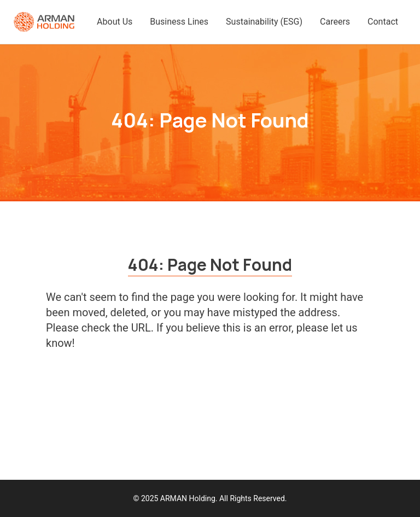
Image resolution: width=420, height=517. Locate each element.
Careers (335, 22)
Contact (383, 22)
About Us (115, 22)
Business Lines (179, 22)
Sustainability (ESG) (264, 22)
